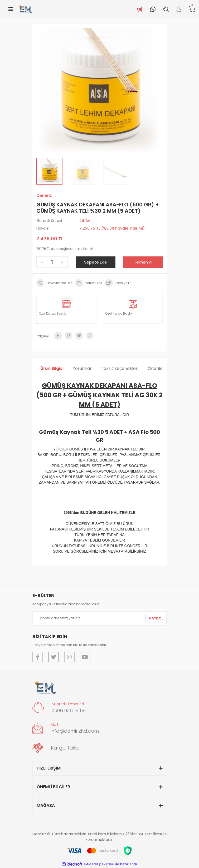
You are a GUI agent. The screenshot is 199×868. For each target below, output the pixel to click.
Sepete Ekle (96, 262)
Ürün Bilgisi (52, 368)
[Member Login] (179, 9)
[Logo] (25, 9)
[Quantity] (52, 262)
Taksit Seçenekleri (120, 368)
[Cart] (192, 9)
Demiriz (44, 195)
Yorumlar (82, 368)
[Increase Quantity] (62, 262)
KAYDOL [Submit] (156, 618)
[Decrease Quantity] (42, 262)
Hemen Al (143, 262)
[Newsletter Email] (100, 618)
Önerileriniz (159, 368)
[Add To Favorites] (54, 283)
